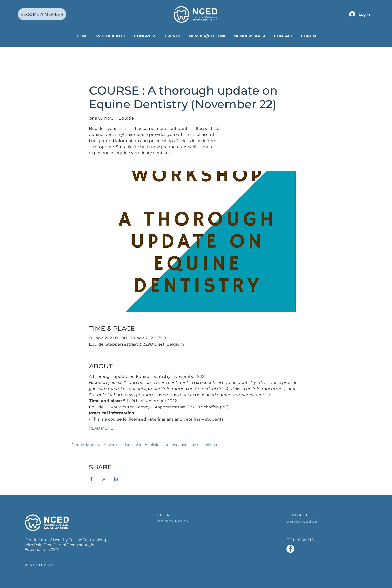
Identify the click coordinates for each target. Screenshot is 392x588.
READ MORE (101, 428)
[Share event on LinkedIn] (116, 479)
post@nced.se (302, 521)
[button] (111, 36)
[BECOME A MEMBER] (42, 14)
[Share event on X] (104, 479)
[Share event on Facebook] (91, 479)
